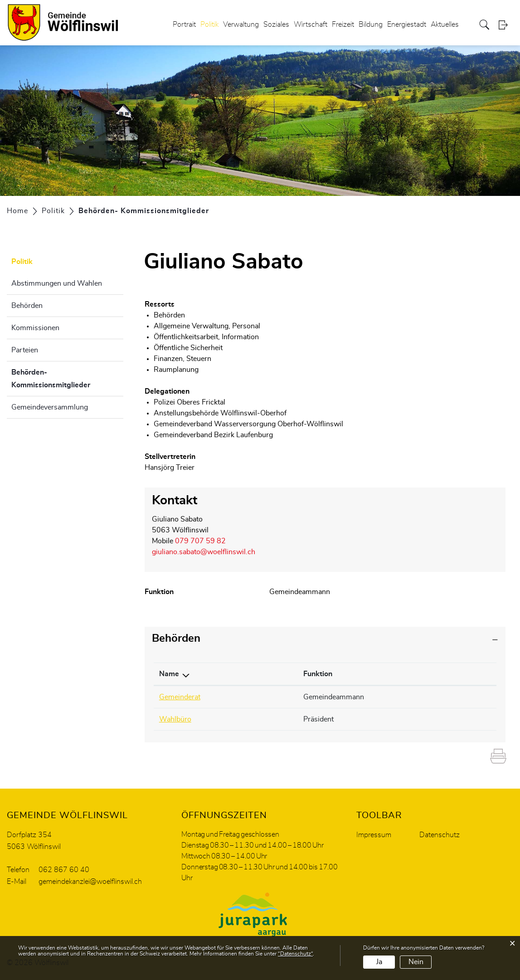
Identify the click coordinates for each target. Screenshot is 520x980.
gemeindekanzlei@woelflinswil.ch (90, 882)
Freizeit (343, 24)
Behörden (27, 306)
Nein (416, 962)
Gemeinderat (180, 697)
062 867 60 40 (64, 870)
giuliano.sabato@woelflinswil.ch (204, 552)
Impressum (374, 835)
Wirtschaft (311, 24)
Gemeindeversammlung (50, 407)
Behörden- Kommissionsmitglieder (67, 379)
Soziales (276, 24)
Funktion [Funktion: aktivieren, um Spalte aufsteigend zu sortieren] (318, 674)
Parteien (25, 350)
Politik (209, 24)
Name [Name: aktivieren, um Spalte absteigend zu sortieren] (169, 674)
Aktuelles (445, 24)
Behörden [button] (176, 639)
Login (506, 25)
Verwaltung (241, 24)
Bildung (371, 24)
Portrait (184, 24)
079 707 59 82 (200, 541)
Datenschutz (440, 835)
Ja (379, 962)
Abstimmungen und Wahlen (57, 283)
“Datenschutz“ (295, 954)
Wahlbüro (175, 719)
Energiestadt (407, 24)
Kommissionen (35, 328)
